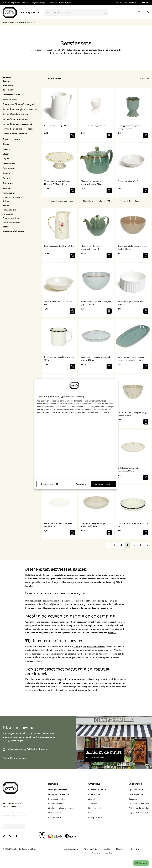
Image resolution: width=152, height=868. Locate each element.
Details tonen (49, 484)
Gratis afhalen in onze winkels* (60, 3)
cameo (77, 647)
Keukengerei (9, 193)
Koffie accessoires (11, 223)
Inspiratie (135, 784)
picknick (112, 633)
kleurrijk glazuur (50, 579)
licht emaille (67, 579)
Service (53, 784)
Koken (6, 201)
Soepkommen (9, 164)
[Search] (104, 12)
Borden (6, 144)
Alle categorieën (30, 12)
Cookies (107, 849)
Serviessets (9, 86)
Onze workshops (136, 794)
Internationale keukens (13, 231)
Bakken (6, 206)
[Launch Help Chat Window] (141, 863)
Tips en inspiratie (136, 790)
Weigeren (81, 484)
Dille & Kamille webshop (139, 808)
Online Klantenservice (14, 758)
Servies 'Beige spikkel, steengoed (18, 129)
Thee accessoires (11, 218)
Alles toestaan (104, 484)
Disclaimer (121, 849)
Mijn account (139, 12)
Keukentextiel (9, 210)
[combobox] (76, 12)
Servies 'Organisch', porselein (16, 114)
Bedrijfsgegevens (71, 849)
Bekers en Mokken (11, 139)
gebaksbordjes (54, 654)
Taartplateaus (9, 169)
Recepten (133, 799)
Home (5, 23)
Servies (21, 23)
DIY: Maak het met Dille (139, 804)
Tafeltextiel (8, 214)
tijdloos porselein (88, 579)
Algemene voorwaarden (102, 853)
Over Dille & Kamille (97, 790)
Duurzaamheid (94, 808)
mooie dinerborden (35, 654)
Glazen (6, 154)
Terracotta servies (11, 95)
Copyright (135, 849)
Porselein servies (11, 100)
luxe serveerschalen (108, 654)
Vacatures (93, 804)
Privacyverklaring (91, 849)
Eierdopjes (7, 188)
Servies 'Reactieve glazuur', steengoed (20, 109)
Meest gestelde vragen (58, 790)
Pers (90, 813)
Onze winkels (94, 794)
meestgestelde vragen (13, 741)
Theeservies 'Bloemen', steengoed (19, 104)
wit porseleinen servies (94, 647)
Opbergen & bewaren (13, 197)
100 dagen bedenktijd (37, 3)
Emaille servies (9, 90)
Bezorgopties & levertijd (58, 794)
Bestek (6, 227)
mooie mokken (33, 657)
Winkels (119, 3)
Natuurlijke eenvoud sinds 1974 (97, 201)
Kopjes (6, 159)
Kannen (6, 173)
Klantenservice (131, 3)
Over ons (94, 784)
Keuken (13, 23)
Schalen (6, 149)
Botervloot (8, 183)
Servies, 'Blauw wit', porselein (16, 119)
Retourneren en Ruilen (58, 799)
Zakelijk (92, 799)
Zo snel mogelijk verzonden (15, 3)
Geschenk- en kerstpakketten (61, 808)
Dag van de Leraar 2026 (138, 813)
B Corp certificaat (96, 817)
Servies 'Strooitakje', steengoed (17, 124)
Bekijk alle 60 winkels (95, 757)
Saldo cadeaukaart (56, 804)
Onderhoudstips (55, 813)
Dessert (6, 178)
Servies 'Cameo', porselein (15, 134)
